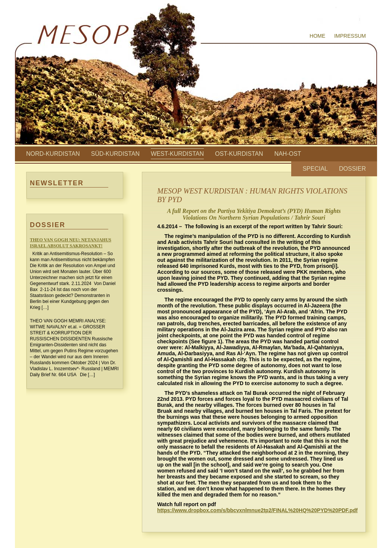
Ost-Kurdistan (239, 154)
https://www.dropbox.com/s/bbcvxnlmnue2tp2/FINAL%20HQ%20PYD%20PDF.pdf (257, 510)
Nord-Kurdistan (53, 154)
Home (317, 36)
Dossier (352, 169)
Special (315, 169)
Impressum (350, 36)
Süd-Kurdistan (115, 154)
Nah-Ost (288, 154)
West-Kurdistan (177, 154)
